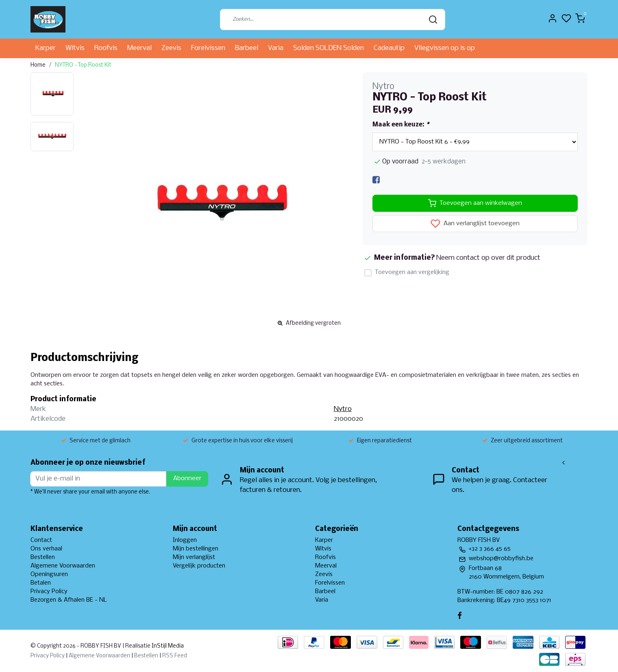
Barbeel (247, 48)
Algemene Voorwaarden (63, 566)
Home (38, 65)
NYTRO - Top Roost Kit (83, 65)
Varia (276, 48)
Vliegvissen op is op (445, 48)
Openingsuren (49, 574)
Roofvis (106, 48)
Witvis (75, 48)
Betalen (41, 583)
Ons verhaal (46, 549)
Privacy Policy (49, 592)
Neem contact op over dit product (488, 258)
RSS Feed (175, 656)
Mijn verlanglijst (194, 557)
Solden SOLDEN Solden (329, 48)
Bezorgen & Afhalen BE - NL (69, 600)
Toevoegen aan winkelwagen (475, 203)
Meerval (139, 48)
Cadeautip (389, 48)
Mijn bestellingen (196, 549)
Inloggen (185, 540)
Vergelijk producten (199, 566)
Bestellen (43, 557)
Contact (41, 540)
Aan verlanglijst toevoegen (475, 224)
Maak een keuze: (401, 125)
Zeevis (171, 48)
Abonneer (187, 478)
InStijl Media (167, 646)
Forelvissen (208, 48)
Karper (46, 48)
